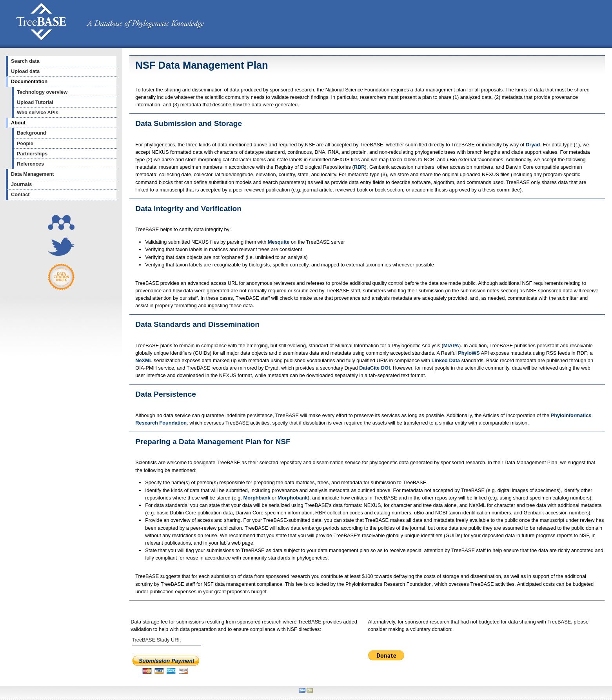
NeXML (144, 360)
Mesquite (279, 242)
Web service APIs (38, 112)
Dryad (533, 145)
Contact (20, 194)
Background (32, 133)
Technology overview (42, 92)
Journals (21, 184)
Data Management (33, 174)
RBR (360, 167)
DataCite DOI (374, 368)
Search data (25, 61)
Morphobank (293, 498)
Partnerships (32, 154)
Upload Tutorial (35, 102)
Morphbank (257, 498)
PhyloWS (469, 353)
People (25, 143)
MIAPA (451, 345)
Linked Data (446, 360)
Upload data (25, 71)
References (30, 164)
